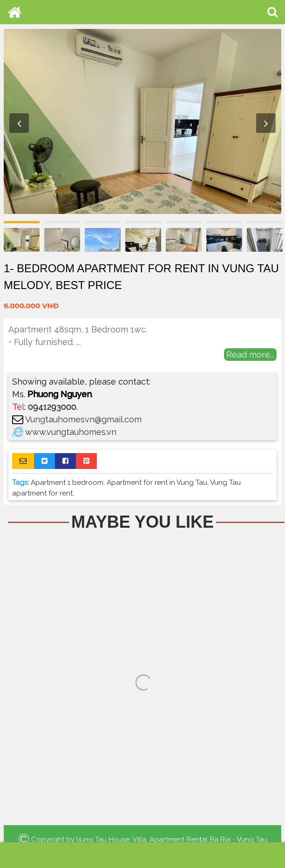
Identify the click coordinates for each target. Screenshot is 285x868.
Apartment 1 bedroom (67, 482)
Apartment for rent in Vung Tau (157, 482)
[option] (142, 121)
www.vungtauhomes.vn (71, 432)
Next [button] (266, 123)
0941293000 (52, 407)
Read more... (250, 355)
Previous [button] (19, 123)
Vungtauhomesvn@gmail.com (83, 419)
